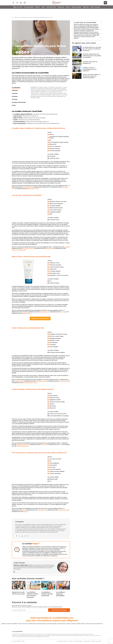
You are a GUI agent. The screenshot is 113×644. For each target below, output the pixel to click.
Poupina (26, 511)
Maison (68, 13)
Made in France (18, 13)
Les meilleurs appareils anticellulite (61, 594)
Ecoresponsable (29, 13)
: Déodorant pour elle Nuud (26, 116)
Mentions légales (78, 641)
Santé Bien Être (51, 13)
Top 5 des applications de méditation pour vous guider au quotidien (92, 56)
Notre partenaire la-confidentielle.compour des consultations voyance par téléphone (52, 619)
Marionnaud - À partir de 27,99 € (40, 318)
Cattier (66, 247)
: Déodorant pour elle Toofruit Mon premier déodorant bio (36, 123)
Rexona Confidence (27, 187)
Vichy (60, 444)
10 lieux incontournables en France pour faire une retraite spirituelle (91, 76)
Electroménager (76, 13)
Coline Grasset (19, 563)
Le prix (14, 105)
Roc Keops (44, 444)
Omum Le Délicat (27, 313)
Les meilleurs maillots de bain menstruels (47, 594)
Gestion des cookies (96, 641)
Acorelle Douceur (44, 312)
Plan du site (87, 641)
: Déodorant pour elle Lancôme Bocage (29, 118)
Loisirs (43, 13)
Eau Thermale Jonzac (28, 248)
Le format (15, 99)
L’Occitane (64, 312)
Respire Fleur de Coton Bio (19, 250)
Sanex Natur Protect (33, 189)
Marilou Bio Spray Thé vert (30, 383)
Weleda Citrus (49, 248)
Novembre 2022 (19, 49)
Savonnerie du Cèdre (41, 381)
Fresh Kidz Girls (42, 510)
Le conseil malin (16, 17)
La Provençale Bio (64, 381)
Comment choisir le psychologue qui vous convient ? (90, 69)
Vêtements (61, 13)
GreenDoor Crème (19, 381)
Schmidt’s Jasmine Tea (23, 446)
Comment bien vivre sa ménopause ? (90, 62)
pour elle (30, 17)
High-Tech (86, 13)
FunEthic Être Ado (63, 510)
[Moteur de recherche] (105, 6)
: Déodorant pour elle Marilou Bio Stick (27, 120)
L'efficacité (15, 90)
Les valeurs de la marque (19, 102)
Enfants (37, 13)
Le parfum (15, 93)
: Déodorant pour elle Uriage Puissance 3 (31, 122)
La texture (15, 96)
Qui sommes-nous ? (62, 641)
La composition (16, 87)
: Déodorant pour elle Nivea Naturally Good (35, 114)
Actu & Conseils (95, 13)
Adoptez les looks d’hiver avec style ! (19, 593)
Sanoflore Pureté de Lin (23, 444)
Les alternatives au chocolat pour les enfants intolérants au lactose (92, 49)
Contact (71, 641)
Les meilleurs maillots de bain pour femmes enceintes (32, 595)
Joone (24, 510)
